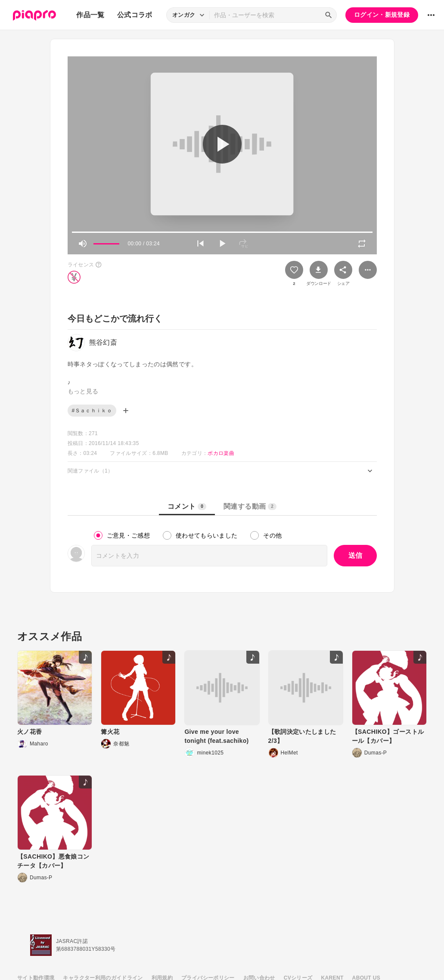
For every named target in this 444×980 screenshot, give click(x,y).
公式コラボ (135, 15)
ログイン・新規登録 (382, 15)
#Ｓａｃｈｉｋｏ (92, 411)
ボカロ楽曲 (221, 453)
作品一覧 (90, 15)
